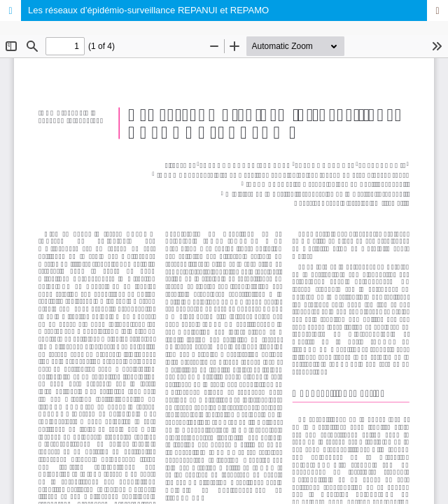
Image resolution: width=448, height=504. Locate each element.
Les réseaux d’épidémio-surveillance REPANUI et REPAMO (148, 10)
